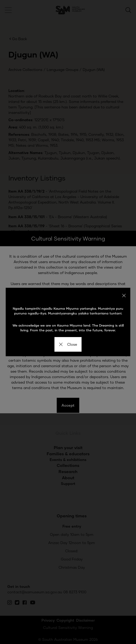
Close (68, 344)
